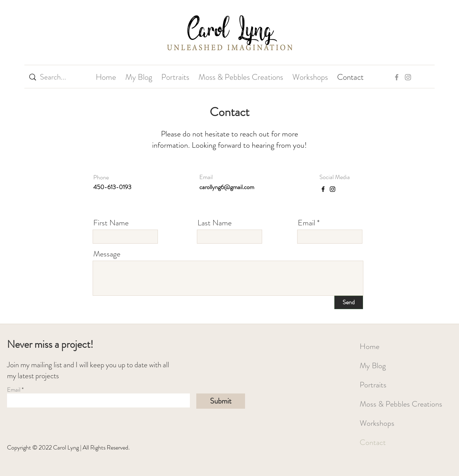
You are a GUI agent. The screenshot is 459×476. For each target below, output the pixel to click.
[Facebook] (323, 189)
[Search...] (56, 77)
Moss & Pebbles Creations (400, 404)
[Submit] (221, 401)
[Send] (349, 302)
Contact (373, 442)
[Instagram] (333, 189)
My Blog (373, 366)
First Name (111, 223)
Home (370, 346)
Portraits (373, 385)
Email (306, 223)
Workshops (377, 423)
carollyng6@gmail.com (227, 187)
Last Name (215, 223)
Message (107, 254)
